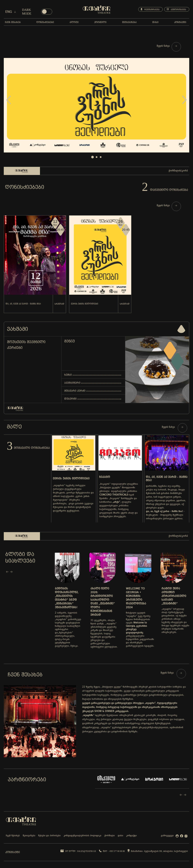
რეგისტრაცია (150, 9)
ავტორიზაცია (176, 9)
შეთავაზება (29, 836)
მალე (14, 427)
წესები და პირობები (49, 836)
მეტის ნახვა (167, 46)
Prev (9, 100)
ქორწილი (110, 836)
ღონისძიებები (25, 187)
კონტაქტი (131, 836)
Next (184, 100)
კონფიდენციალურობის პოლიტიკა (82, 836)
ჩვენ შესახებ (13, 836)
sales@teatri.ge (87, 851)
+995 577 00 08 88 (117, 851)
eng (11, 12)
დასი (120, 836)
